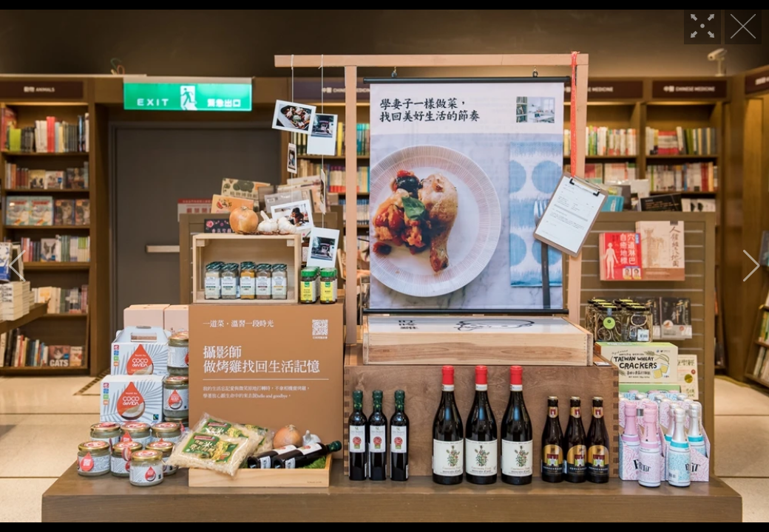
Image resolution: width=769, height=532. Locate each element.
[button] (17, 266)
